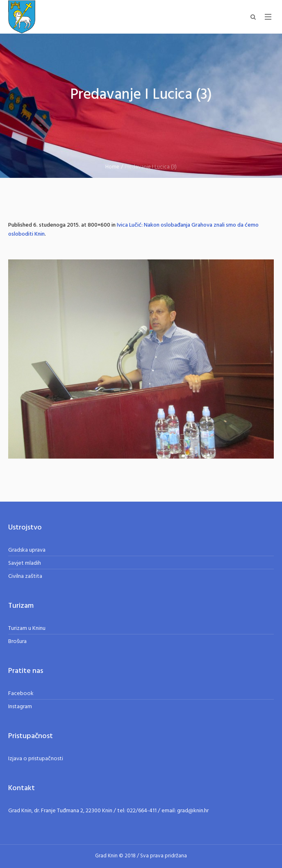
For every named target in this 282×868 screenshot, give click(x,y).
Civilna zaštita (25, 576)
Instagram (20, 707)
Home (112, 167)
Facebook (21, 694)
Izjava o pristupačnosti (36, 759)
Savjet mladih (25, 563)
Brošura (17, 642)
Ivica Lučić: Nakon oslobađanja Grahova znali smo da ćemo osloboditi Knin (133, 230)
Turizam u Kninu (27, 628)
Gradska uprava (27, 550)
